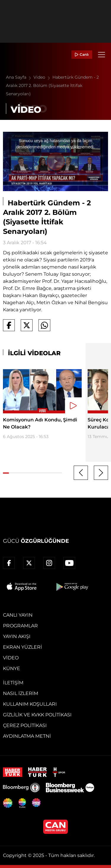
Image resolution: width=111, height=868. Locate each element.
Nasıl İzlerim (21, 693)
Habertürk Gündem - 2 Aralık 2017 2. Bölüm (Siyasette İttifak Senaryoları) (52, 85)
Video (43, 77)
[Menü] (102, 55)
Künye (12, 668)
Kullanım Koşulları (30, 704)
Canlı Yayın (18, 615)
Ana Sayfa (20, 77)
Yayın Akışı (17, 636)
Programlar (20, 626)
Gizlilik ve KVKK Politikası (37, 715)
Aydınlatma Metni (27, 736)
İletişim (13, 683)
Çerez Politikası (25, 725)
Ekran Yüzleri (22, 647)
